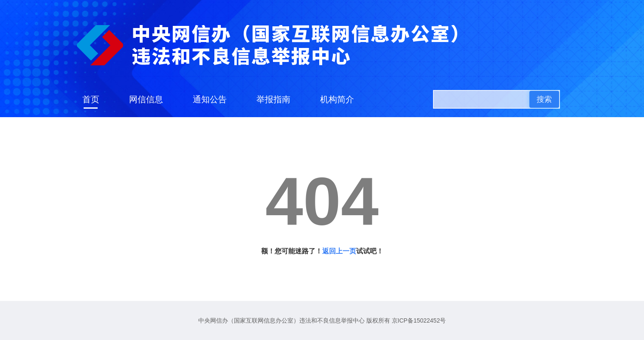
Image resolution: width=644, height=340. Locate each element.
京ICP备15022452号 (419, 320)
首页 (91, 99)
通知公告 (210, 99)
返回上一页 (339, 251)
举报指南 (273, 99)
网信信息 (146, 99)
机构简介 (337, 99)
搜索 (544, 99)
